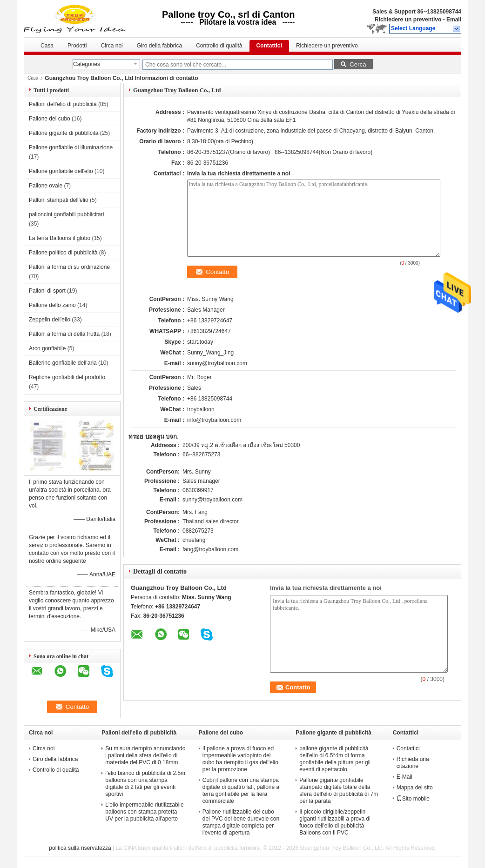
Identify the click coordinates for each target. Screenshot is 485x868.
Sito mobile (413, 799)
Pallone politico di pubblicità (63, 253)
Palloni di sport (47, 291)
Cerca (358, 64)
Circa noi (111, 46)
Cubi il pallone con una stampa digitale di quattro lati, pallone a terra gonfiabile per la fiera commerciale (241, 791)
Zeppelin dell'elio (50, 320)
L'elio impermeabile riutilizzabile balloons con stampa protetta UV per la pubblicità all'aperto (144, 812)
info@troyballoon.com (214, 420)
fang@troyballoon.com (210, 549)
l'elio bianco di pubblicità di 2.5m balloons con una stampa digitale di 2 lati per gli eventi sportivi (145, 784)
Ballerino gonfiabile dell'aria (63, 363)
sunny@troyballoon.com (217, 363)
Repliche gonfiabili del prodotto (67, 377)
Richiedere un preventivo (408, 20)
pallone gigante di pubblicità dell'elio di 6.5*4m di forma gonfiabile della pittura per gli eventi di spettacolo (335, 759)
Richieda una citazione (413, 763)
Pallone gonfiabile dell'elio (61, 171)
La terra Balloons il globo (60, 238)
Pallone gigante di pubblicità (64, 133)
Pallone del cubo (50, 119)
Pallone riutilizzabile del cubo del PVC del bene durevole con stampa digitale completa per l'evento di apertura (241, 822)
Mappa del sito (415, 788)
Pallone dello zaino (52, 305)
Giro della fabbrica (159, 46)
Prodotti (77, 46)
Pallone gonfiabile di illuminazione (71, 147)
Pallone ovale (46, 186)
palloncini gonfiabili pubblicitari (66, 214)
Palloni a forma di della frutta (64, 334)
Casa (47, 46)
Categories (87, 64)
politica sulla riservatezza (80, 848)
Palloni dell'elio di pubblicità (63, 104)
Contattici (269, 46)
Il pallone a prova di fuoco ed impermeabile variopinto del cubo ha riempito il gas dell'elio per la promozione (240, 759)
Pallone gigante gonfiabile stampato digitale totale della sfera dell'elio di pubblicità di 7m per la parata (339, 791)
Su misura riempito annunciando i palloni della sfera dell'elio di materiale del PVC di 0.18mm (145, 755)
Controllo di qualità (219, 46)
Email (454, 20)
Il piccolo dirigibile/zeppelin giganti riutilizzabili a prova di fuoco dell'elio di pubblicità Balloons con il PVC (335, 822)
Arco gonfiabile (47, 348)
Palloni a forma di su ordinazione (69, 267)
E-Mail (404, 777)
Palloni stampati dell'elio (59, 200)
